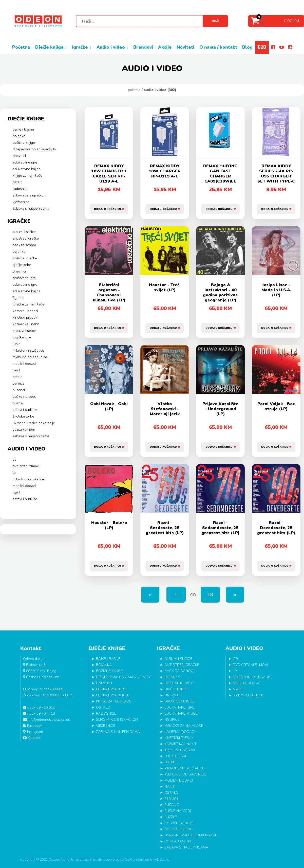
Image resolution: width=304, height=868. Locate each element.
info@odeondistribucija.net (46, 720)
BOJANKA (19, 136)
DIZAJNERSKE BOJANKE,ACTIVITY (34, 149)
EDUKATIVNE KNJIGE (27, 169)
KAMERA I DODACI (25, 311)
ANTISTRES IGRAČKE (26, 238)
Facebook (33, 726)
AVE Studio (161, 860)
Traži (215, 21)
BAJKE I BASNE (23, 129)
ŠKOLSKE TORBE (23, 416)
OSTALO (18, 182)
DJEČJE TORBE (22, 265)
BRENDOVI (143, 47)
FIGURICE (18, 298)
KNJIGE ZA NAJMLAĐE (27, 176)
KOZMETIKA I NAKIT (26, 324)
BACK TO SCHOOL (24, 245)
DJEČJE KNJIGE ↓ (51, 47)
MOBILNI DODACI (24, 364)
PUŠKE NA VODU (24, 397)
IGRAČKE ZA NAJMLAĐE (29, 304)
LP (14, 473)
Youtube (32, 738)
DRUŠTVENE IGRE (24, 278)
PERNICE (19, 383)
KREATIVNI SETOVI (25, 331)
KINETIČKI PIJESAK (25, 318)
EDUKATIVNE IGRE (25, 162)
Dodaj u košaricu (109, 207)
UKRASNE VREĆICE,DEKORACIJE (34, 423)
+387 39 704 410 (39, 713)
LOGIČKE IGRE (22, 337)
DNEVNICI (19, 156)
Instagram (33, 732)
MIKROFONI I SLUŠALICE (28, 350)
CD (15, 459)
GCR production (137, 860)
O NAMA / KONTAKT (218, 47)
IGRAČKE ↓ (82, 47)
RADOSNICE (21, 189)
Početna (134, 90)
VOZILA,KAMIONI (24, 430)
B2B (262, 47)
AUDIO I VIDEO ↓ (112, 47)
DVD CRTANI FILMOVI (26, 466)
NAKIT (16, 370)
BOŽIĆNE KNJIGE (24, 143)
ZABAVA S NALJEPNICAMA (31, 209)
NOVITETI (185, 47)
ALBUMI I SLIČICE (24, 232)
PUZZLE (18, 403)
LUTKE (17, 344)
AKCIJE (165, 47)
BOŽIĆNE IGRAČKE (25, 258)
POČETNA (21, 47)
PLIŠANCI (19, 390)
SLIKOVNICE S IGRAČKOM (30, 195)
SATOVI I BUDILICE (25, 410)
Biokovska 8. (35, 665)
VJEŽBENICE (21, 202)
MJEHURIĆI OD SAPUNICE (30, 357)
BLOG (247, 47)
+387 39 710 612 (39, 707)
